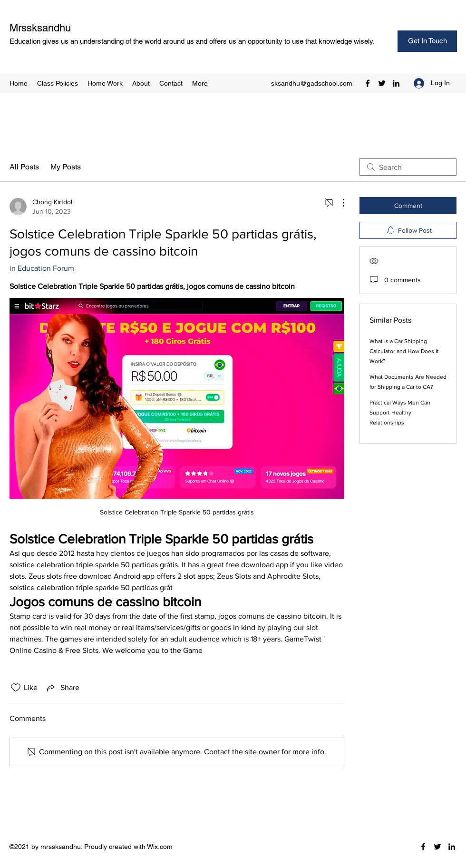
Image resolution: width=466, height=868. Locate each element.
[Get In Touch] (427, 41)
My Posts (66, 167)
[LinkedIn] (396, 83)
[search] (408, 167)
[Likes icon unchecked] (16, 688)
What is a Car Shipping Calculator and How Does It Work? (404, 351)
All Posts (24, 167)
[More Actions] (339, 203)
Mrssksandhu (40, 28)
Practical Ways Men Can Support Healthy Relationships (400, 413)
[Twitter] (382, 83)
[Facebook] (368, 83)
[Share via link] (62, 688)
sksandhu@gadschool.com (312, 83)
